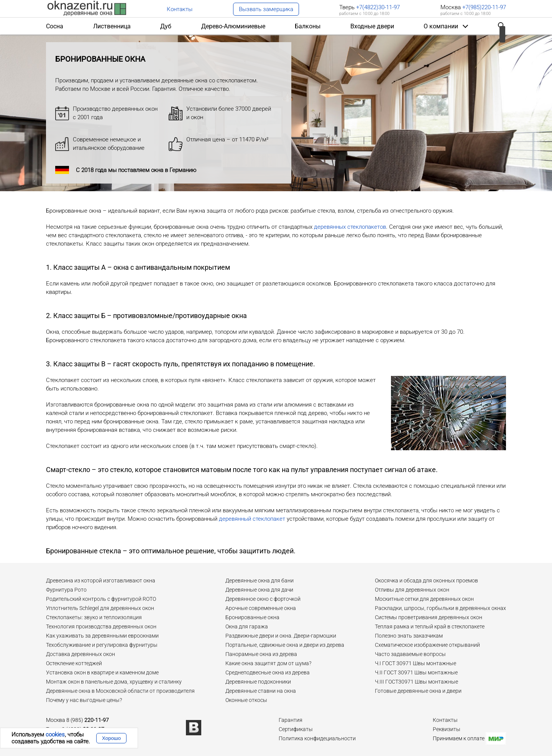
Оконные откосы (246, 700)
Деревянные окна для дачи (259, 590)
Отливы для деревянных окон (412, 590)
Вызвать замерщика (266, 9)
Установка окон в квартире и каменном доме (102, 672)
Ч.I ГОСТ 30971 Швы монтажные (416, 663)
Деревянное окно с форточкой (263, 599)
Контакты (180, 9)
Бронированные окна (252, 617)
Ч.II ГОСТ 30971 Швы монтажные (416, 672)
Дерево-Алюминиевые (233, 26)
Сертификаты (296, 729)
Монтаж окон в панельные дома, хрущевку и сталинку (114, 682)
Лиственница (112, 26)
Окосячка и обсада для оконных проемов (426, 581)
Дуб (166, 26)
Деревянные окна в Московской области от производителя (120, 691)
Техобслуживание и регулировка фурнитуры (102, 645)
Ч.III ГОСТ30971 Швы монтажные (416, 682)
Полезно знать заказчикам (409, 636)
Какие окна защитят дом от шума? (268, 663)
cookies (55, 735)
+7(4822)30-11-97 (378, 7)
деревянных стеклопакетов (350, 227)
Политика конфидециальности (317, 738)
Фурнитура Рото (66, 590)
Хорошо (111, 738)
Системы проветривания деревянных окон (429, 617)
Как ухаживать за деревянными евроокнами (102, 636)
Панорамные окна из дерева (261, 654)
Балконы (308, 26)
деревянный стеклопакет (252, 519)
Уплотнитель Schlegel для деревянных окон (100, 608)
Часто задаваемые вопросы (410, 654)
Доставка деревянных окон (80, 654)
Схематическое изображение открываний (427, 645)
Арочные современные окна (261, 608)
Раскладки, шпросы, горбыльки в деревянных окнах (440, 608)
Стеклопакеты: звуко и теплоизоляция (94, 617)
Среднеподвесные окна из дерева (268, 672)
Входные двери (372, 26)
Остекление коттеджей (74, 663)
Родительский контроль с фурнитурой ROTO (101, 599)
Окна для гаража (247, 626)
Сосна (55, 26)
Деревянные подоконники (258, 682)
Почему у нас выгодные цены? (84, 700)
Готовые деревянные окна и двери (418, 691)
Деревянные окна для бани (260, 581)
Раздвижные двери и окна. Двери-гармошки (281, 636)
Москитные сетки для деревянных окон (424, 599)
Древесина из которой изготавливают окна (101, 581)
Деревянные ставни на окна (261, 691)
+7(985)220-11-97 (483, 7)
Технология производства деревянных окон (101, 626)
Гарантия (291, 720)
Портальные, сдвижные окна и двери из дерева (285, 645)
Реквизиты (447, 729)
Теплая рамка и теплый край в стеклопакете (430, 626)
